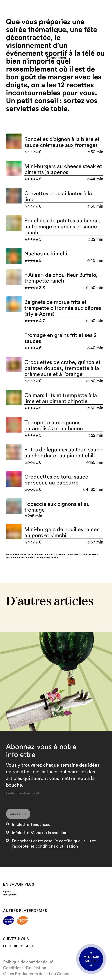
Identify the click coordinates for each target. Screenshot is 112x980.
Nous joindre (11, 895)
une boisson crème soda (58, 554)
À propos (8, 891)
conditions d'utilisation (57, 846)
